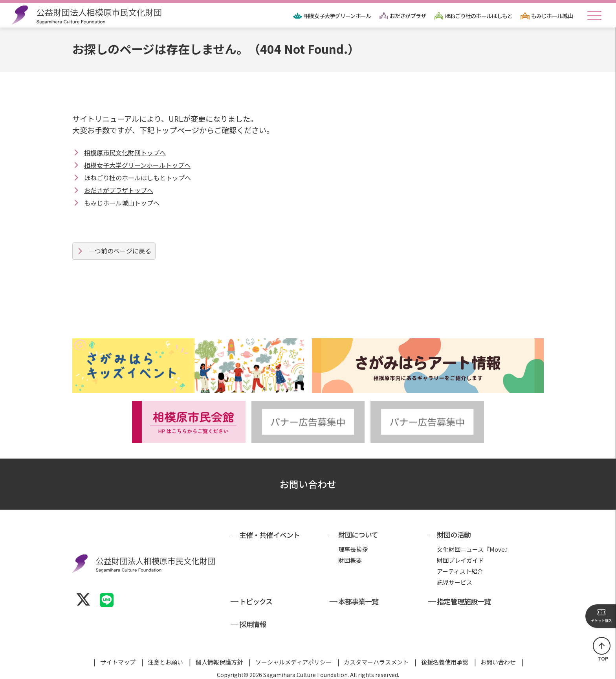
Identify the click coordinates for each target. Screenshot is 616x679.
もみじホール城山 (552, 16)
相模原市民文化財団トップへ (125, 152)
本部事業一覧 (358, 601)
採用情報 (253, 624)
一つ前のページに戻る (120, 251)
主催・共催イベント (269, 535)
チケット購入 (601, 616)
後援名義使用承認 (445, 662)
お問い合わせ (308, 484)
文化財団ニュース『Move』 (474, 549)
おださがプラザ (408, 16)
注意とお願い (165, 662)
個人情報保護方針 (219, 662)
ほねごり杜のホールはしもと (479, 16)
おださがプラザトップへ (119, 190)
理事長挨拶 (353, 549)
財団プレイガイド (460, 560)
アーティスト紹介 (460, 571)
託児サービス (455, 582)
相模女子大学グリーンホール (337, 16)
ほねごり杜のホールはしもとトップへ (137, 178)
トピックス (256, 601)
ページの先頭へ (602, 646)
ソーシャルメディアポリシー (293, 662)
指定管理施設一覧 (464, 601)
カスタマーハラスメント (376, 662)
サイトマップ (118, 662)
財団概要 (350, 560)
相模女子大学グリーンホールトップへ (137, 165)
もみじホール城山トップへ (122, 203)
